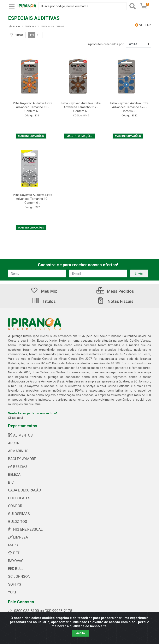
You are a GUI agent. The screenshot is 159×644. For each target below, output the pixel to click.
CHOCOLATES (19, 498)
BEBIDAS (18, 467)
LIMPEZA (18, 537)
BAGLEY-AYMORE (22, 459)
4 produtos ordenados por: (106, 44)
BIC (11, 482)
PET (14, 553)
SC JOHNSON (19, 577)
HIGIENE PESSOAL (25, 529)
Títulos (44, 301)
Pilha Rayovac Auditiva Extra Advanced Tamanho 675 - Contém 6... (129, 107)
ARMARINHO (18, 451)
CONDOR (15, 506)
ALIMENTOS (20, 435)
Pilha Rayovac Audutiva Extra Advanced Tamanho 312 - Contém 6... (81, 107)
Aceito (81, 633)
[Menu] (12, 6)
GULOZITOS (18, 522)
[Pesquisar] (132, 6)
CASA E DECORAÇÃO (25, 490)
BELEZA (14, 475)
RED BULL (16, 569)
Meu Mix (44, 291)
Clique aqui (15, 418)
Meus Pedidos (115, 291)
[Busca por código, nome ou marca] (83, 6)
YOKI (12, 592)
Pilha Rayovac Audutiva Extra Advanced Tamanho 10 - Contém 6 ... (33, 199)
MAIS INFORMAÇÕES (31, 136)
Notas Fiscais (115, 301)
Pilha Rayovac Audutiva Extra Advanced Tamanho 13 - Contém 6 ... (33, 107)
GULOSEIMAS (19, 514)
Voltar (143, 25)
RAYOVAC (16, 561)
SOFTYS (15, 584)
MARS (13, 545)
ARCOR (14, 443)
